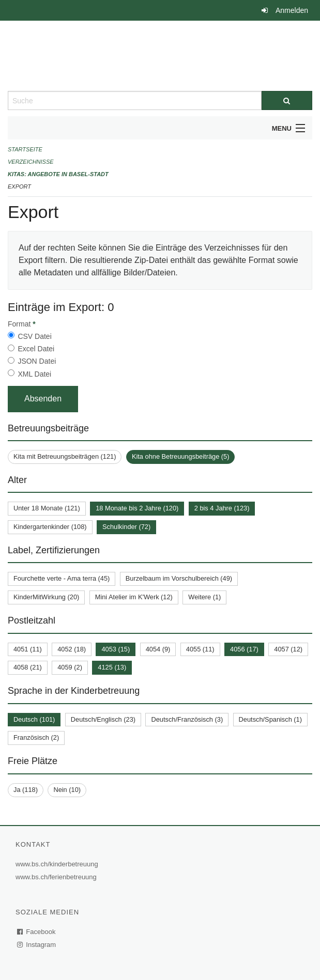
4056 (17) (244, 649)
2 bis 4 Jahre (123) (222, 508)
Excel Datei (36, 349)
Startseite (25, 149)
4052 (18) (72, 649)
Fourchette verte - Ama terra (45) (62, 578)
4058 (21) (28, 667)
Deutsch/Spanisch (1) (270, 719)
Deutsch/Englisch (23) (103, 719)
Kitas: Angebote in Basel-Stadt (58, 174)
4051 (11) (28, 649)
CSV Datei (34, 336)
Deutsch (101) (34, 719)
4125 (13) (112, 667)
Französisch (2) (36, 737)
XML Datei (34, 374)
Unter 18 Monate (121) (47, 508)
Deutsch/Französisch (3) (187, 719)
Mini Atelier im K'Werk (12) (134, 597)
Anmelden (292, 10)
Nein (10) (67, 790)
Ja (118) (26, 790)
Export (19, 186)
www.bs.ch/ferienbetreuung (57, 877)
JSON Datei (37, 361)
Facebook (37, 932)
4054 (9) (158, 649)
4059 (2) (70, 667)
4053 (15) (116, 649)
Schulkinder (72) (126, 527)
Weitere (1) (204, 597)
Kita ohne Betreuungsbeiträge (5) (181, 456)
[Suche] (287, 100)
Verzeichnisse (31, 162)
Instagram (37, 945)
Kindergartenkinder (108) (50, 527)
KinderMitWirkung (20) (46, 597)
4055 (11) (200, 649)
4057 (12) (288, 649)
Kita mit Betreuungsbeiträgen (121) (65, 456)
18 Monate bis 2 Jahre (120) (137, 508)
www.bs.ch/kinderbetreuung (58, 864)
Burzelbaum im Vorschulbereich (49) (179, 578)
